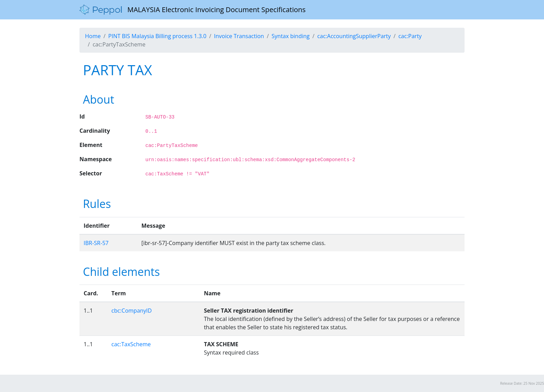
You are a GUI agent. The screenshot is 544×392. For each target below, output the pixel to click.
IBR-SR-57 (96, 243)
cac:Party (410, 36)
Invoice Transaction (239, 36)
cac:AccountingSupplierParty (354, 36)
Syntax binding (291, 36)
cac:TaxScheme (131, 344)
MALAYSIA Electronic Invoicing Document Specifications (193, 10)
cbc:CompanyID (131, 311)
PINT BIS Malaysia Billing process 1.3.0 (157, 36)
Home (93, 36)
